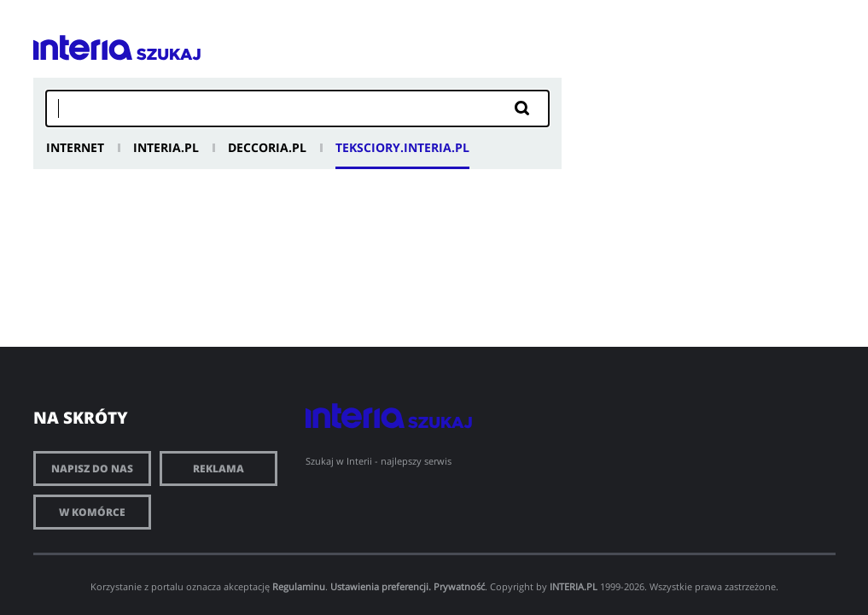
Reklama (218, 469)
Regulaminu (299, 586)
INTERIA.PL (574, 586)
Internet (75, 147)
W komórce (92, 512)
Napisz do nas (92, 469)
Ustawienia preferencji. (381, 586)
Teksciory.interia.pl (402, 147)
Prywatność (459, 586)
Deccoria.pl (267, 147)
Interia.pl (166, 147)
